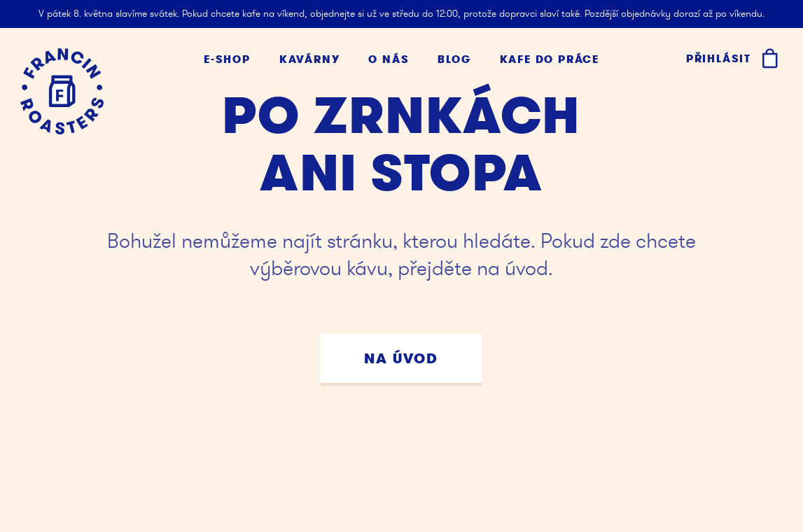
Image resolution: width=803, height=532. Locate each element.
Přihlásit (719, 59)
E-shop (227, 60)
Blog (454, 60)
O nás (389, 60)
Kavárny (310, 60)
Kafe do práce (550, 60)
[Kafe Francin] (62, 91)
